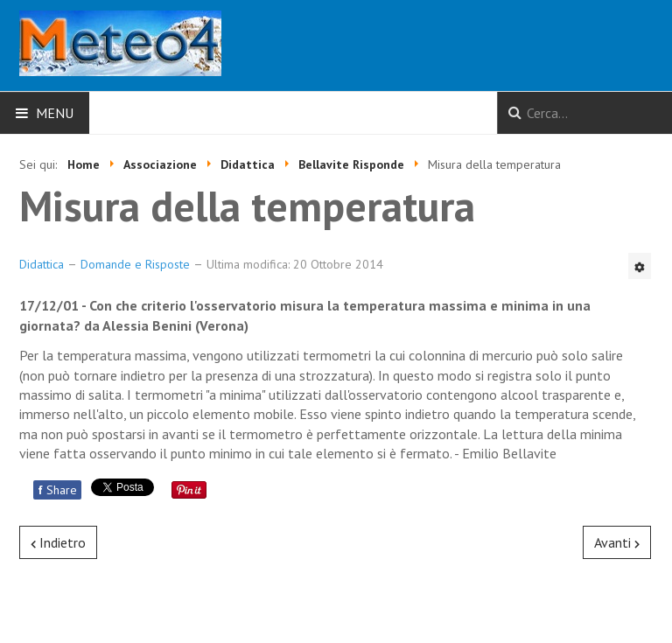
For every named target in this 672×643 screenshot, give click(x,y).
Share (57, 490)
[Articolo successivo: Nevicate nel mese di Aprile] (617, 542)
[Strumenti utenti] (640, 266)
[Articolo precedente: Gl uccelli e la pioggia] (58, 542)
